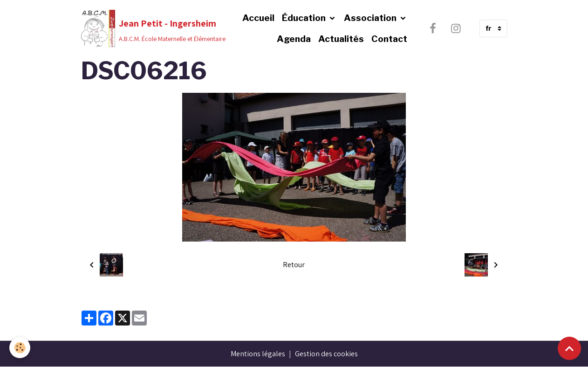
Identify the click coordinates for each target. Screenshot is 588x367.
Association (371, 18)
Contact (389, 39)
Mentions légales (258, 354)
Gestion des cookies (326, 354)
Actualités (341, 39)
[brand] (136, 28)
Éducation (305, 18)
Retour (294, 265)
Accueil (258, 18)
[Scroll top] (569, 348)
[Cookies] (20, 348)
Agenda (294, 39)
